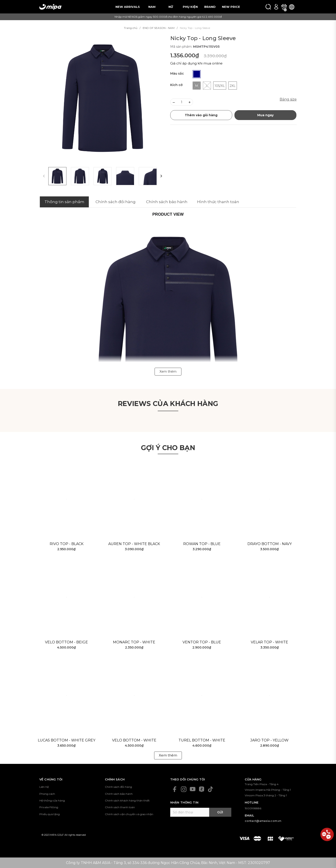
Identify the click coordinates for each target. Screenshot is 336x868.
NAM (152, 7)
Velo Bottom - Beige (66, 642)
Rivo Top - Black (67, 544)
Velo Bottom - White (134, 740)
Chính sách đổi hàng (118, 787)
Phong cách (47, 794)
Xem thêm (168, 755)
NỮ (171, 7)
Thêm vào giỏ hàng (201, 115)
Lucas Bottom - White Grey (67, 740)
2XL (233, 86)
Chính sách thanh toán (120, 807)
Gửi (220, 812)
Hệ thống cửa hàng (52, 800)
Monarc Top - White (134, 642)
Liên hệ (44, 787)
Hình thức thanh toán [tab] (218, 202)
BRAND (210, 7)
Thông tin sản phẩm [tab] (64, 202)
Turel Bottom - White (202, 740)
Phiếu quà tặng (50, 814)
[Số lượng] (182, 102)
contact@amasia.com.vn (263, 821)
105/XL (220, 86)
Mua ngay (265, 115)
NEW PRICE (231, 7)
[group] (103, 98)
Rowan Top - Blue (202, 544)
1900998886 (253, 808)
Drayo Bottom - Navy (270, 544)
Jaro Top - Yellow (269, 740)
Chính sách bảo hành (119, 794)
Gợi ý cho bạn (168, 448)
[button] (161, 176)
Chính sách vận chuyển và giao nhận (129, 814)
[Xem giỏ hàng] (284, 7)
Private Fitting (49, 807)
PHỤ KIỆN (190, 7)
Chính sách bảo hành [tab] (167, 202)
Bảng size (288, 99)
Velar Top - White (269, 642)
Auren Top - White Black (134, 544)
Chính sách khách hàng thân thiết (127, 800)
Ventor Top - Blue (202, 642)
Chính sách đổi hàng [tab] (116, 202)
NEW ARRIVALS (128, 7)
